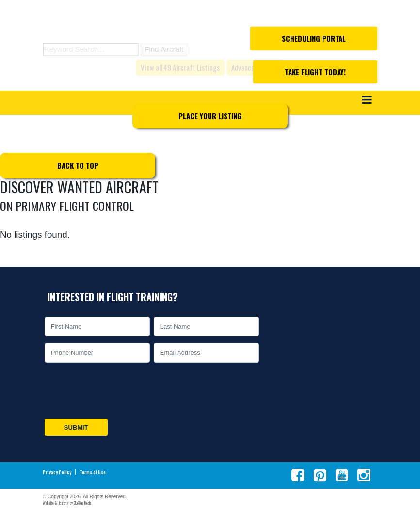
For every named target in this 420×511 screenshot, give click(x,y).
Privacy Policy (57, 472)
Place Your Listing (210, 116)
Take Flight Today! (315, 72)
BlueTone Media (82, 503)
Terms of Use (93, 472)
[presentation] (116, 391)
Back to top (78, 165)
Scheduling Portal (314, 38)
